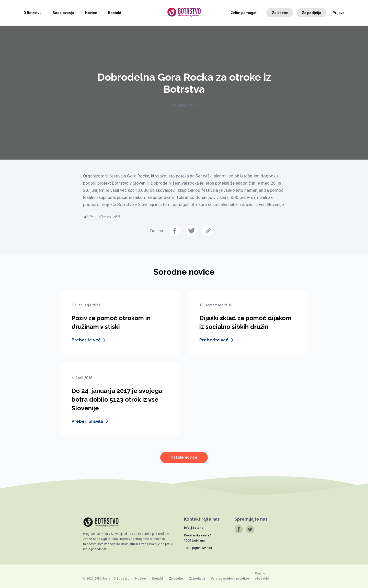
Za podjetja (312, 13)
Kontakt (115, 13)
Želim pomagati (244, 13)
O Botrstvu (32, 13)
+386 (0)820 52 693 (198, 548)
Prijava (338, 13)
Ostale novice (184, 460)
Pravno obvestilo (262, 576)
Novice (91, 13)
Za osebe (280, 13)
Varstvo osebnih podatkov (230, 579)
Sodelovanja (63, 13)
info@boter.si (194, 528)
